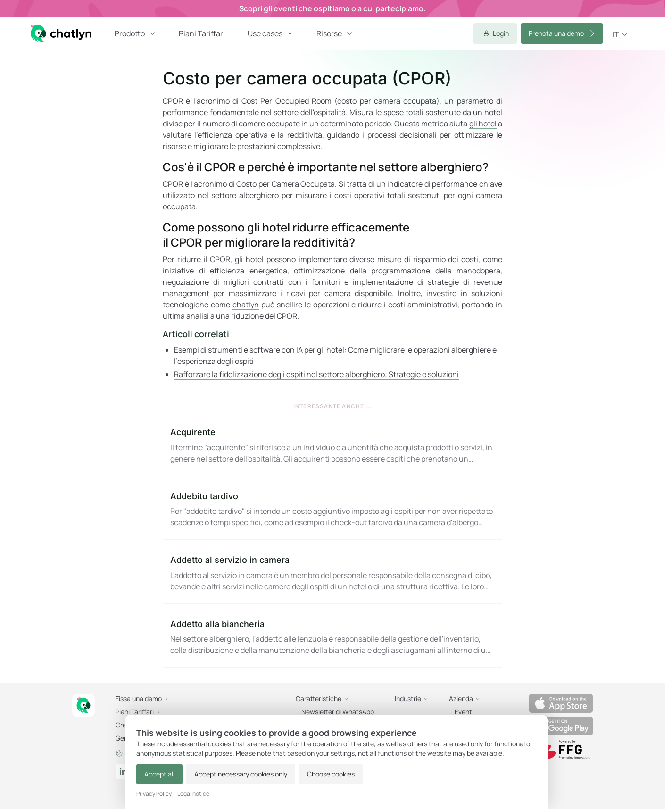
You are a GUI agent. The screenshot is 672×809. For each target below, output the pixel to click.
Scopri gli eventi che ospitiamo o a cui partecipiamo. (332, 8)
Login (495, 33)
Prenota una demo (562, 33)
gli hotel (483, 124)
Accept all (159, 774)
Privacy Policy (154, 794)
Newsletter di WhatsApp (338, 712)
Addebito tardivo (204, 496)
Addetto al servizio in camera (230, 560)
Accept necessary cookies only (241, 774)
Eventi (464, 712)
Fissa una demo (142, 698)
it (621, 34)
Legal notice (193, 794)
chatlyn (246, 305)
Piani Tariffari (202, 33)
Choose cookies (331, 774)
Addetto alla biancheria (217, 624)
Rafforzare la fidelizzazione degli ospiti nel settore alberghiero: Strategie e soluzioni (316, 374)
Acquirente (193, 432)
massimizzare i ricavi (267, 293)
